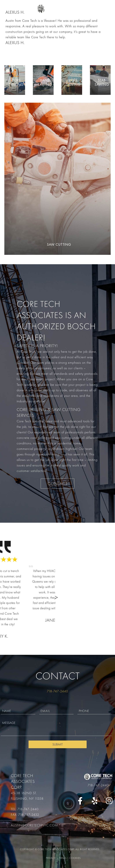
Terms (63, 858)
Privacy (51, 858)
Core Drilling (16, 82)
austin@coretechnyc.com (34, 825)
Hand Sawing (45, 82)
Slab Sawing (102, 82)
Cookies (75, 858)
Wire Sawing (73, 82)
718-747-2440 (58, 691)
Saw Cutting (59, 245)
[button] (108, 597)
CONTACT (58, 484)
